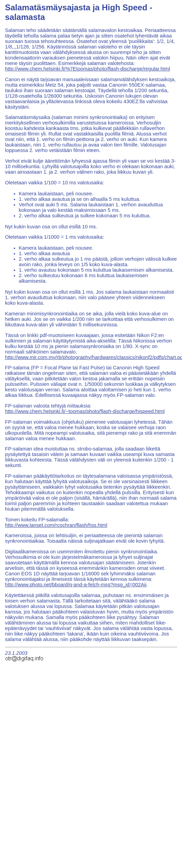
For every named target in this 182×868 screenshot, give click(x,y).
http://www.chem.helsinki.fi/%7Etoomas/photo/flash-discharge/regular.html (88, 69)
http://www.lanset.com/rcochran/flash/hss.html (56, 525)
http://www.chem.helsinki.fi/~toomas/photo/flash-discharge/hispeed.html (85, 411)
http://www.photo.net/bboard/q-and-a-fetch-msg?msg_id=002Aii (76, 585)
